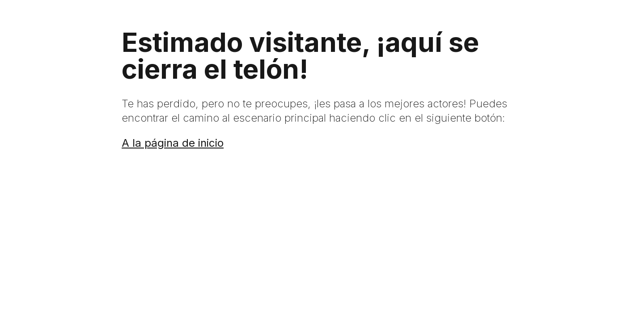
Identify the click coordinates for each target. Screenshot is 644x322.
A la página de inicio (173, 143)
